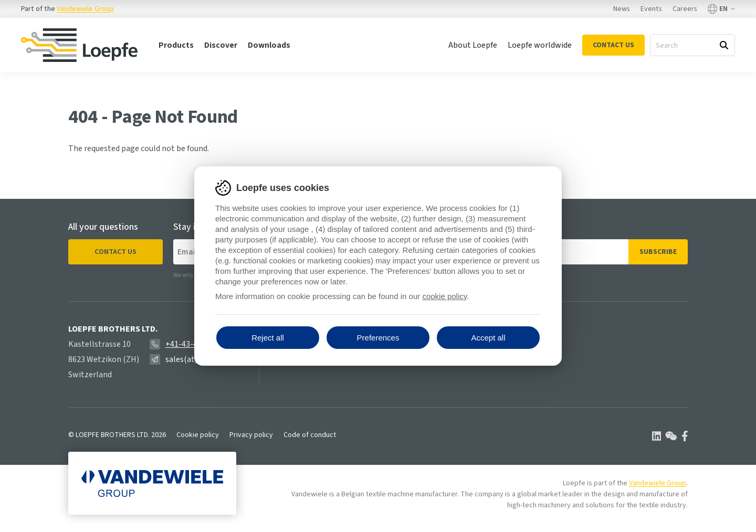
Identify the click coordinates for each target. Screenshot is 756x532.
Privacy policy (251, 435)
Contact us (115, 252)
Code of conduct (310, 435)
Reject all (268, 338)
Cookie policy (198, 435)
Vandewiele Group (85, 9)
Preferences (378, 338)
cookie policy (444, 296)
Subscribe (658, 252)
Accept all (488, 338)
